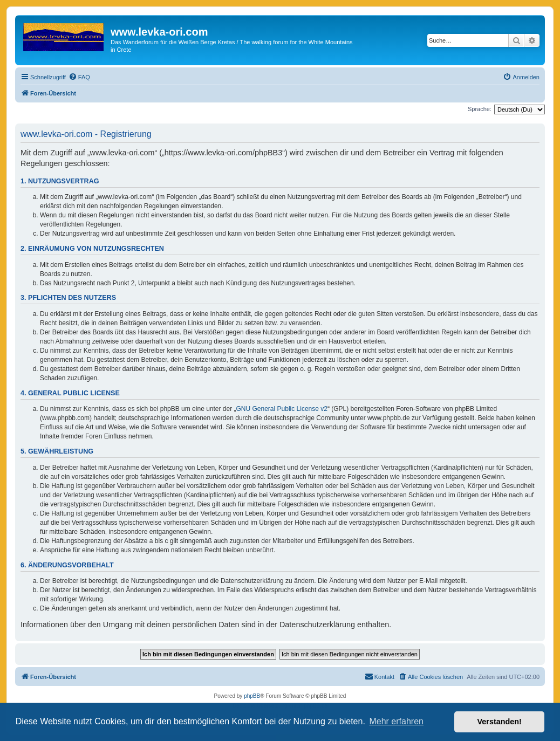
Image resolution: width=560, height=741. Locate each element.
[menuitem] (79, 77)
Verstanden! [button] (500, 722)
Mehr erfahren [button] (396, 721)
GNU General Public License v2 (282, 409)
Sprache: (480, 109)
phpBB (252, 696)
